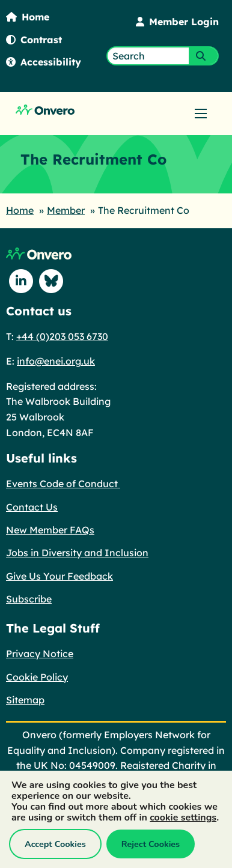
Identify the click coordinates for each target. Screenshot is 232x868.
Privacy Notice (40, 654)
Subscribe (29, 599)
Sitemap (25, 700)
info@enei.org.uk (56, 361)
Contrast (34, 40)
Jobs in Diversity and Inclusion (77, 553)
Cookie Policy (37, 677)
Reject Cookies (151, 844)
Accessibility (44, 62)
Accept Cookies (55, 844)
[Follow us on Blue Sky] (51, 281)
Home (28, 17)
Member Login (177, 22)
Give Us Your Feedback (60, 576)
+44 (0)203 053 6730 (62, 336)
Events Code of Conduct (63, 484)
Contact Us (32, 507)
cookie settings (183, 818)
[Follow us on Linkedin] (21, 281)
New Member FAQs (50, 530)
